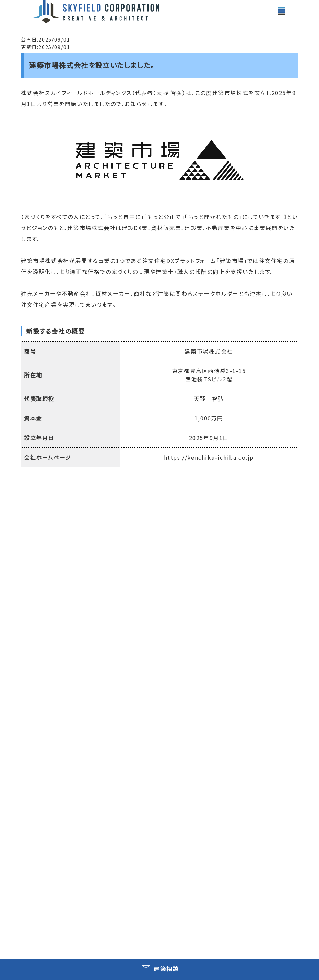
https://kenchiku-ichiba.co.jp (209, 457)
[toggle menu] (282, 11)
